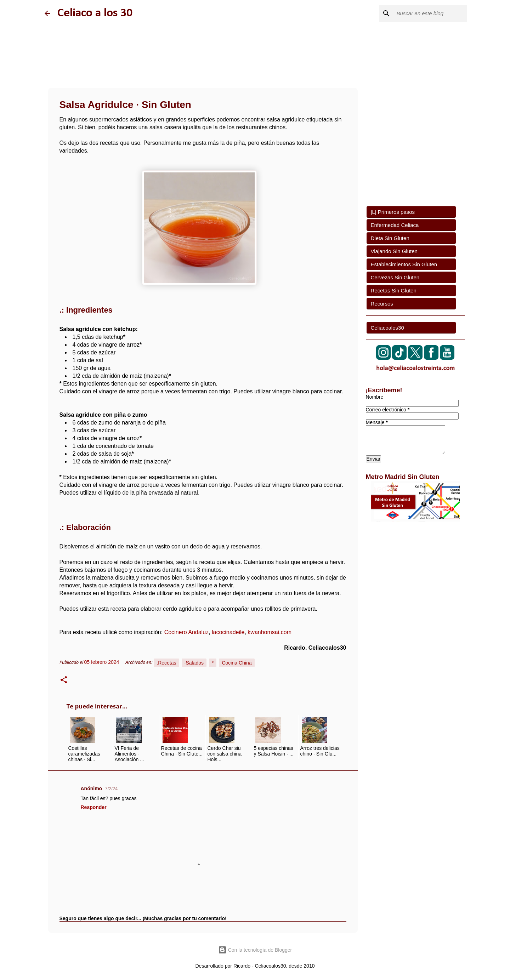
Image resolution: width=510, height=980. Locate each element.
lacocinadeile (228, 632)
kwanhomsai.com (270, 632)
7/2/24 (111, 789)
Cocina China (237, 663)
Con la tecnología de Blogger (255, 950)
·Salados (194, 663)
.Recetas (166, 663)
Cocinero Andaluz (186, 632)
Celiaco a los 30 (95, 13)
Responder (94, 807)
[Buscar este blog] (430, 13)
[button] (64, 681)
